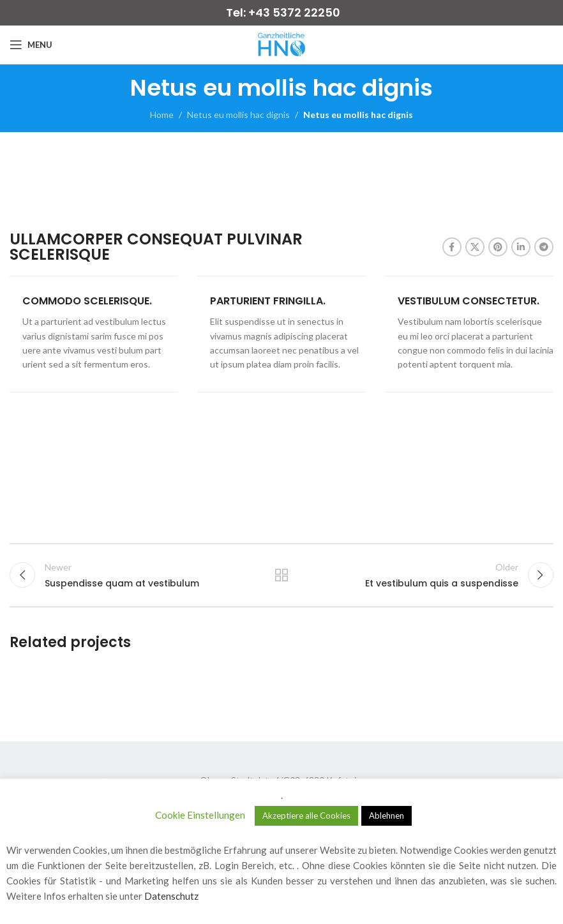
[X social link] (475, 247)
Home (162, 115)
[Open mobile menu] (31, 45)
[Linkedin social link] (521, 247)
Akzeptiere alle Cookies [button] (306, 816)
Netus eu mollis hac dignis (238, 115)
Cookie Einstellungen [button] (200, 815)
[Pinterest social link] (498, 247)
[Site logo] (281, 44)
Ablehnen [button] (387, 816)
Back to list (281, 575)
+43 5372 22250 (294, 12)
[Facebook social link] (452, 247)
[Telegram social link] (544, 247)
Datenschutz (171, 896)
